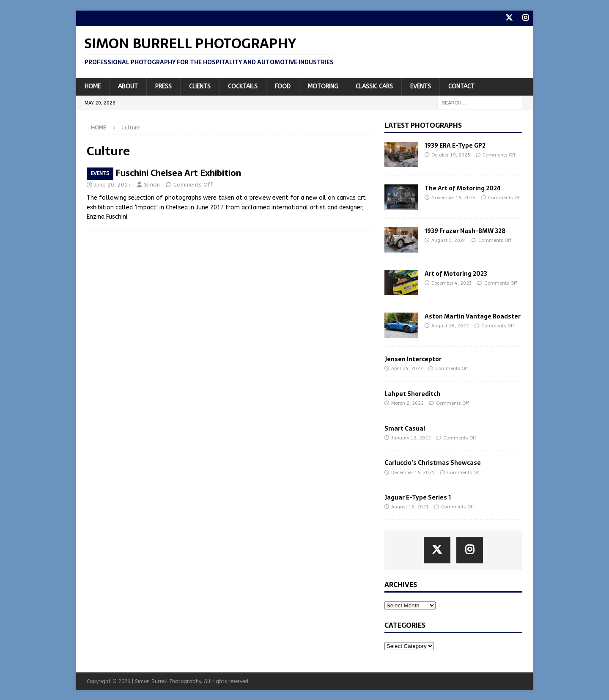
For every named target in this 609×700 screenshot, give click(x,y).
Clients (200, 86)
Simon (152, 184)
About (128, 86)
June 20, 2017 (113, 184)
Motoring (323, 86)
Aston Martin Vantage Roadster (473, 316)
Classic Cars (374, 86)
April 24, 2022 (407, 368)
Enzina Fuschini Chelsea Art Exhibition (164, 172)
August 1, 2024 (449, 240)
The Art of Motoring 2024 (463, 188)
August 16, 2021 (410, 506)
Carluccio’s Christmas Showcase (433, 462)
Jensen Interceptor (413, 359)
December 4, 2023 (452, 283)
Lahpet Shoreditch (412, 393)
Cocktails (243, 86)
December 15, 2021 (413, 472)
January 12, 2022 (411, 437)
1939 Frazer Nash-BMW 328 (465, 231)
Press (163, 86)
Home (93, 86)
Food (283, 86)
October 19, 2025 (451, 155)
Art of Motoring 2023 (456, 273)
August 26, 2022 (450, 325)
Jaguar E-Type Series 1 (418, 497)
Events (421, 86)
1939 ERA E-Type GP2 (455, 145)
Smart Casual (405, 428)
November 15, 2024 (454, 197)
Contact (461, 86)
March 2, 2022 (407, 403)
